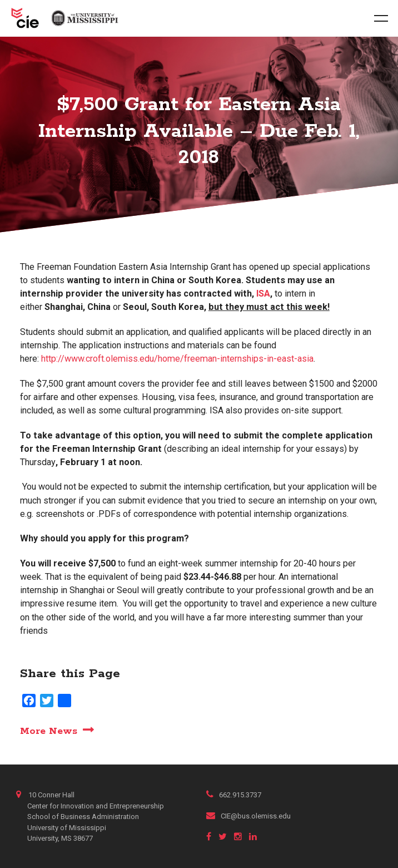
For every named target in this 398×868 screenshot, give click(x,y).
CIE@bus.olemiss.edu (248, 816)
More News (49, 731)
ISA (263, 294)
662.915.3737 (234, 795)
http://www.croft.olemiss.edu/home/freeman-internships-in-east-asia (177, 359)
